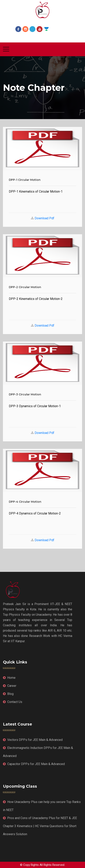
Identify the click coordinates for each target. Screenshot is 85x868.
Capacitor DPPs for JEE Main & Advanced (34, 764)
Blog (8, 694)
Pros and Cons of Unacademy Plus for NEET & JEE (40, 818)
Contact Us (13, 702)
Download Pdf (44, 218)
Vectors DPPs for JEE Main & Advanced (33, 740)
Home (9, 678)
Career (10, 686)
